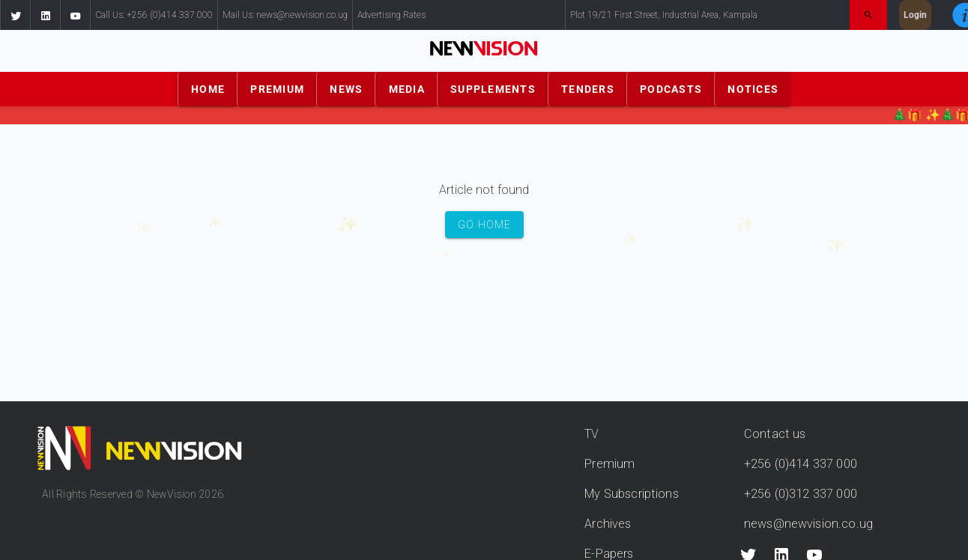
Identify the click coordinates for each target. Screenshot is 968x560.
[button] (15, 15)
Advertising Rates (391, 15)
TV (592, 434)
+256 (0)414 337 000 (801, 464)
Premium (609, 464)
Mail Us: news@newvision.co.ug (285, 15)
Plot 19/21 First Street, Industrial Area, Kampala (664, 15)
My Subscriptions (631, 494)
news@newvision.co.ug (808, 524)
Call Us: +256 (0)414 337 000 (154, 15)
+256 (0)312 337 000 (801, 494)
